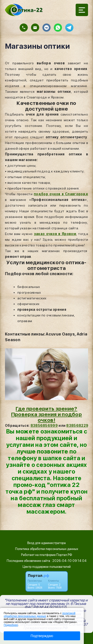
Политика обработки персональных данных (47, 549)
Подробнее (11, 625)
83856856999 (44, 426)
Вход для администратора (46, 543)
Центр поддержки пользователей (47, 567)
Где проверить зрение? (46, 409)
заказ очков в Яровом (55, 234)
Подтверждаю (42, 636)
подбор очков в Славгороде (61, 194)
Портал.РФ (64, 555)
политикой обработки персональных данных (40, 615)
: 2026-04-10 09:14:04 (69, 561)
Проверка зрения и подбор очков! (46, 417)
